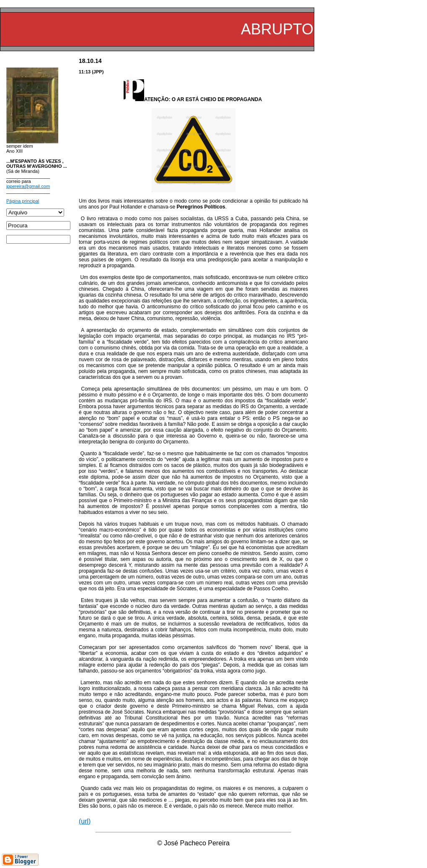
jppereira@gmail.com (28, 186)
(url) (85, 821)
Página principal (23, 201)
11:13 (85, 72)
